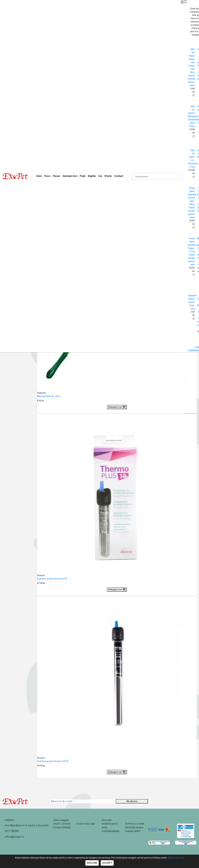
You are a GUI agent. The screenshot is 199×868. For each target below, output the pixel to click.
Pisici (47, 176)
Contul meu (82, 824)
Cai (100, 176)
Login (92, 824)
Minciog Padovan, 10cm (49, 396)
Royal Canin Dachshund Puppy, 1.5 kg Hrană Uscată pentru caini (193, 251)
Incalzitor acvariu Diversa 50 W (52, 579)
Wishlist (67, 827)
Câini (39, 176)
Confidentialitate (111, 831)
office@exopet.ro (14, 837)
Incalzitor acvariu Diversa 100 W (53, 761)
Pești (83, 176)
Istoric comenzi (62, 824)
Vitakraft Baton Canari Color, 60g (192, 302)
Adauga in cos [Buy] (117, 407)
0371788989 (12, 831)
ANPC (138, 831)
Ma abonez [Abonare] (132, 801)
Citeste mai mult (176, 858)
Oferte (108, 176)
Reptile (92, 176)
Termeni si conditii (135, 824)
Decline (92, 863)
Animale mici (70, 176)
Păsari (57, 176)
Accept (107, 863)
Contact (119, 176)
